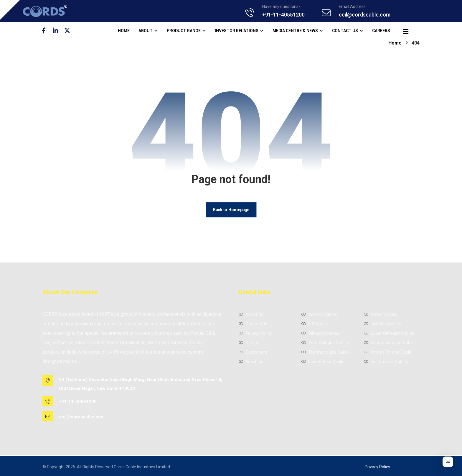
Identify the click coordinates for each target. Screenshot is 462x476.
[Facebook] (47, 31)
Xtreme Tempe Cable (388, 353)
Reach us (251, 362)
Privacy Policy (255, 334)
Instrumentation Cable (389, 344)
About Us (251, 315)
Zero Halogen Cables (325, 344)
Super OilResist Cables (389, 334)
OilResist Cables (320, 334)
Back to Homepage (231, 210)
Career (249, 344)
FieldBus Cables (383, 325)
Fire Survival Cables (386, 362)
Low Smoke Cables (324, 362)
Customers (253, 353)
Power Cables (381, 315)
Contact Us (253, 325)
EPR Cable (315, 325)
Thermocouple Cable (325, 353)
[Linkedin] (59, 31)
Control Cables (319, 315)
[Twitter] (70, 31)
